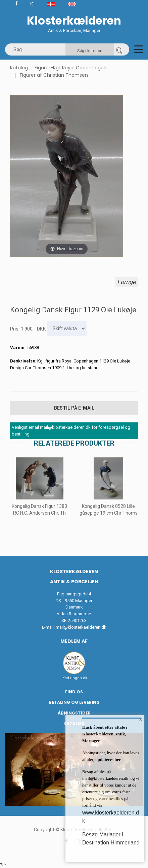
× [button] (141, 720)
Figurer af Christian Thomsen (54, 75)
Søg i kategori (90, 51)
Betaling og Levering (74, 702)
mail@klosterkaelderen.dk (81, 627)
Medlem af (74, 641)
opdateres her (108, 759)
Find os (74, 692)
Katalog (19, 68)
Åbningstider (74, 713)
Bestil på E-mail (74, 408)
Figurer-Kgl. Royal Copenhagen (71, 68)
